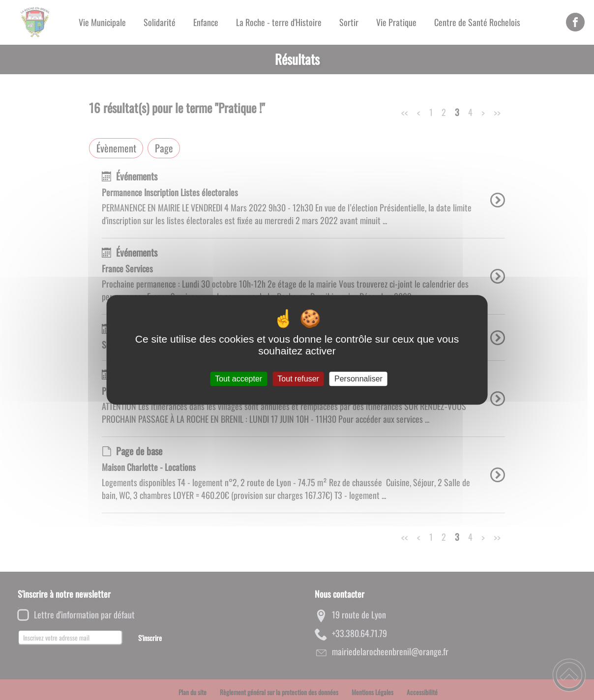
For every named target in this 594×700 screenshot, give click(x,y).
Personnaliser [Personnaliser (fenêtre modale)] (358, 379)
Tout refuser (298, 379)
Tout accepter (238, 379)
